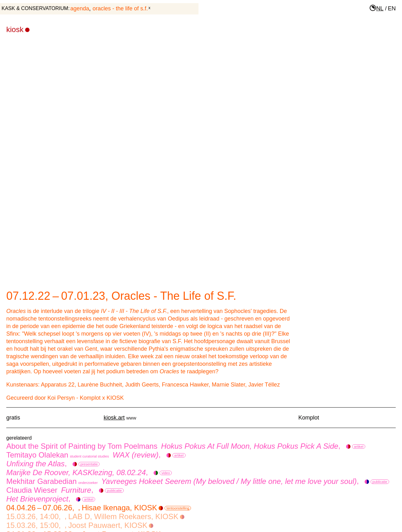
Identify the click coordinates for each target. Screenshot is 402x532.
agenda (80, 8)
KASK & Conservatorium (35, 8)
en (392, 8)
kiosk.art (114, 418)
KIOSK (18, 29)
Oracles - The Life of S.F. (120, 8)
